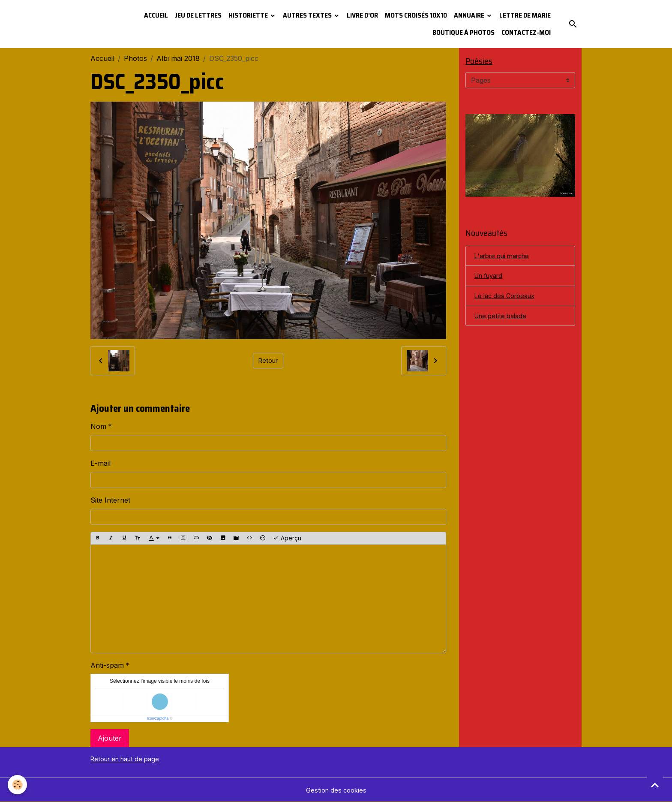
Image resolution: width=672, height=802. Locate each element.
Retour (268, 361)
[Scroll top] (655, 785)
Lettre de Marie (525, 15)
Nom (98, 426)
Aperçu (287, 538)
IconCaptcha (158, 718)
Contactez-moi (526, 32)
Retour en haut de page (129, 759)
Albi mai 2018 (178, 58)
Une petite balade (503, 321)
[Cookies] (18, 784)
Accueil (156, 15)
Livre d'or (362, 15)
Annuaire (470, 15)
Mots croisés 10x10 (416, 15)
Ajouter (110, 738)
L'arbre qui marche (505, 258)
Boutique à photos (463, 32)
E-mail (100, 463)
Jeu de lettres (198, 15)
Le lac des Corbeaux (508, 300)
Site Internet (110, 500)
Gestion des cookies (336, 790)
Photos (135, 58)
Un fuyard (491, 279)
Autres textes (308, 15)
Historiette (249, 15)
